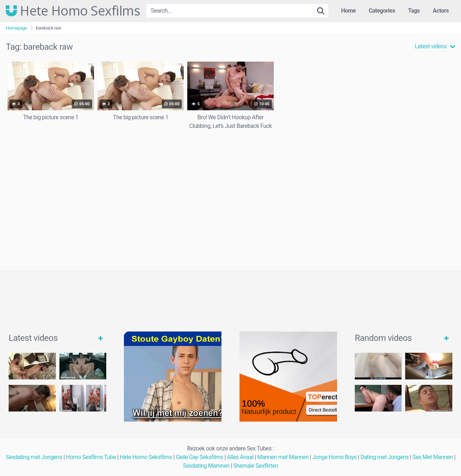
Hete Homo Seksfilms (146, 457)
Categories (382, 11)
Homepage (16, 28)
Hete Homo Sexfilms (73, 11)
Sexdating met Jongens (34, 457)
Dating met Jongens (385, 457)
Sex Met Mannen (433, 457)
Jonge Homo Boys (334, 457)
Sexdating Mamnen (206, 466)
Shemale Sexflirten (256, 466)
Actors (441, 11)
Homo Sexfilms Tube (91, 457)
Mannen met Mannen (283, 457)
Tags (414, 11)
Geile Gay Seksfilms (199, 457)
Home (348, 11)
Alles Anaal (240, 457)
